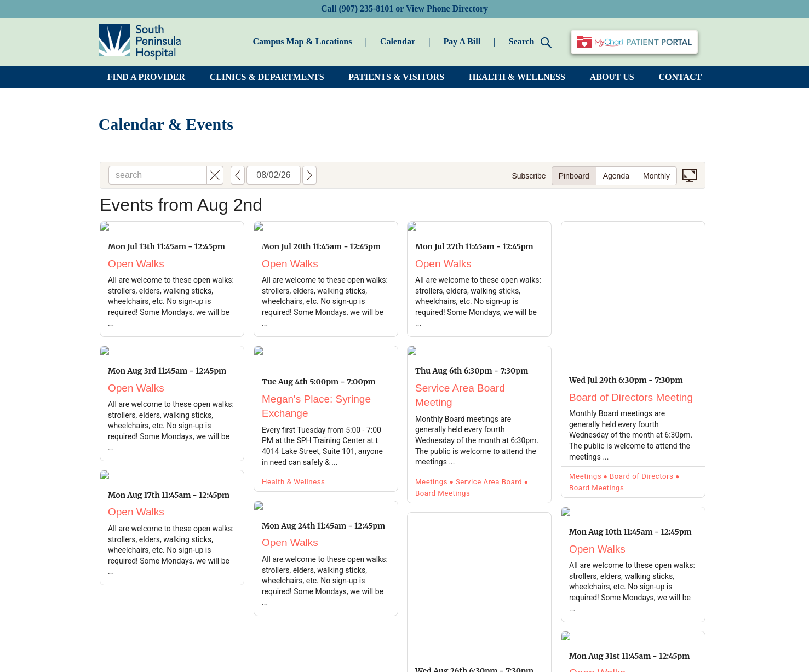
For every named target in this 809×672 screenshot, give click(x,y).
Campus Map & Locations (303, 41)
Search (530, 42)
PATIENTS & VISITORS (396, 77)
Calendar (398, 41)
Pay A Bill (462, 41)
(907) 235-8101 (366, 8)
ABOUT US (612, 77)
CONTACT (680, 77)
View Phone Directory (447, 8)
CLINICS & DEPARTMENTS (267, 77)
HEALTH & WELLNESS (517, 77)
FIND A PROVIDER (146, 77)
